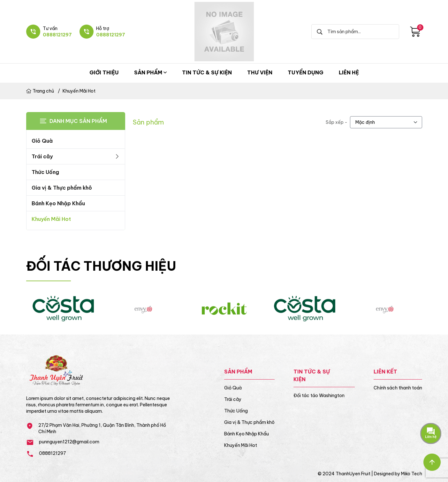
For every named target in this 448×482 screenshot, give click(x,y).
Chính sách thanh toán (398, 388)
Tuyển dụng (306, 72)
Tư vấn (50, 28)
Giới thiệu (104, 72)
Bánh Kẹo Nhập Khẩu (58, 203)
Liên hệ (349, 72)
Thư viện (260, 72)
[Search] (358, 32)
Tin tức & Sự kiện (207, 72)
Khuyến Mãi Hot (79, 91)
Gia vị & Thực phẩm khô (62, 188)
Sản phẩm (150, 72)
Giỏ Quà (42, 141)
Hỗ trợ (103, 28)
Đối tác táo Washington (319, 395)
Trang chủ (40, 91)
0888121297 (57, 35)
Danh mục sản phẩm (78, 121)
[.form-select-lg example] (386, 122)
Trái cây (76, 156)
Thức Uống (45, 172)
